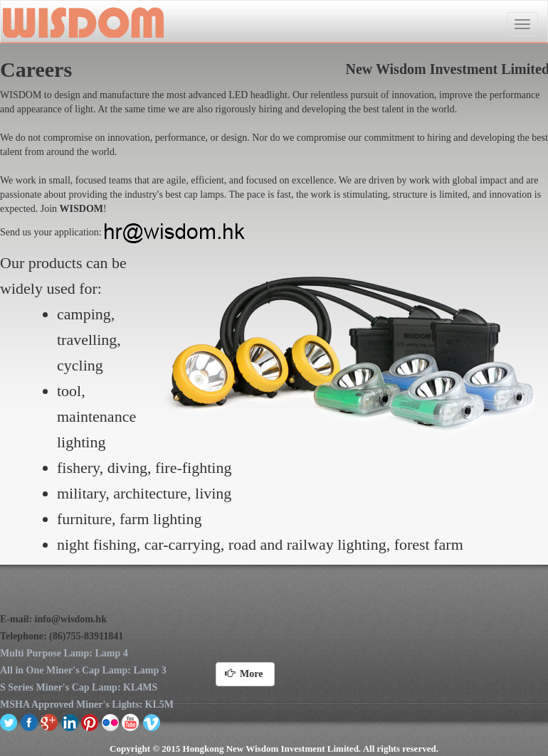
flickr (111, 722)
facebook (30, 722)
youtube (131, 722)
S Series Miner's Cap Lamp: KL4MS (79, 687)
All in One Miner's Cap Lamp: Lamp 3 (83, 670)
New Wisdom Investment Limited (82, 22)
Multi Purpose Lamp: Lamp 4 (64, 653)
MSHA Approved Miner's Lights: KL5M (87, 704)
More (245, 674)
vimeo (151, 722)
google (49, 722)
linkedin (70, 722)
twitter (9, 722)
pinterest (90, 722)
